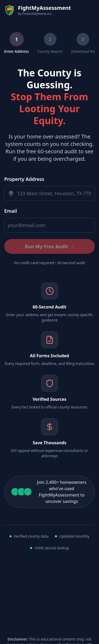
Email (11, 211)
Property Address (24, 179)
